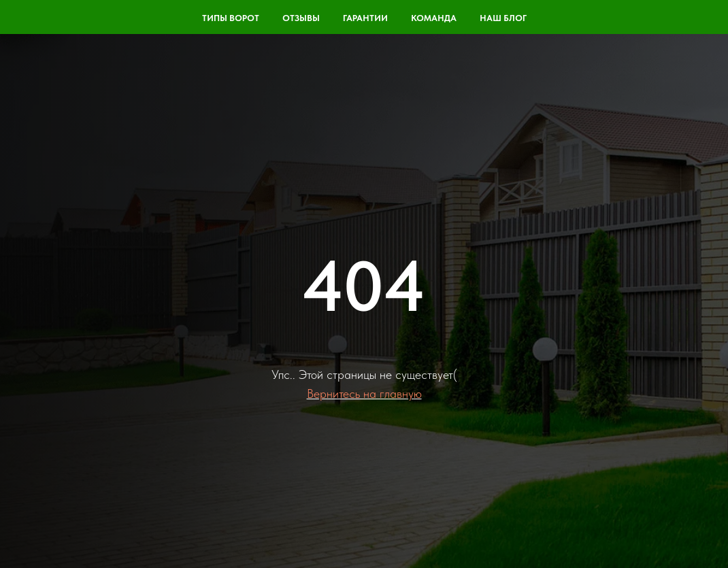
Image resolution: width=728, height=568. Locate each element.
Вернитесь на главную (364, 394)
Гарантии (365, 18)
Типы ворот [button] (231, 18)
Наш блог (503, 18)
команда (434, 18)
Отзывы (301, 18)
